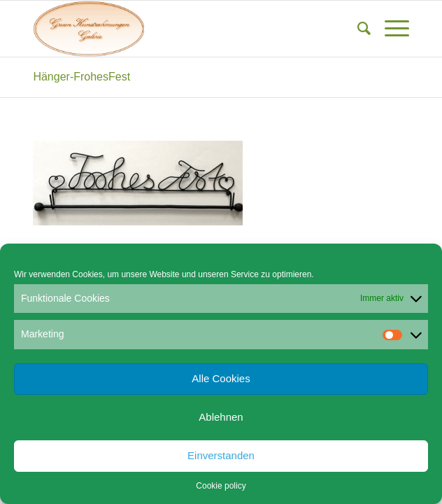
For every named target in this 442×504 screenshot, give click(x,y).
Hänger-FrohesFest (81, 77)
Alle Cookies (221, 378)
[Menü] (390, 29)
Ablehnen (221, 417)
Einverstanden (221, 455)
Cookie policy (221, 486)
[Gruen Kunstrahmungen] (183, 29)
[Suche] (357, 29)
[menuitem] (357, 29)
